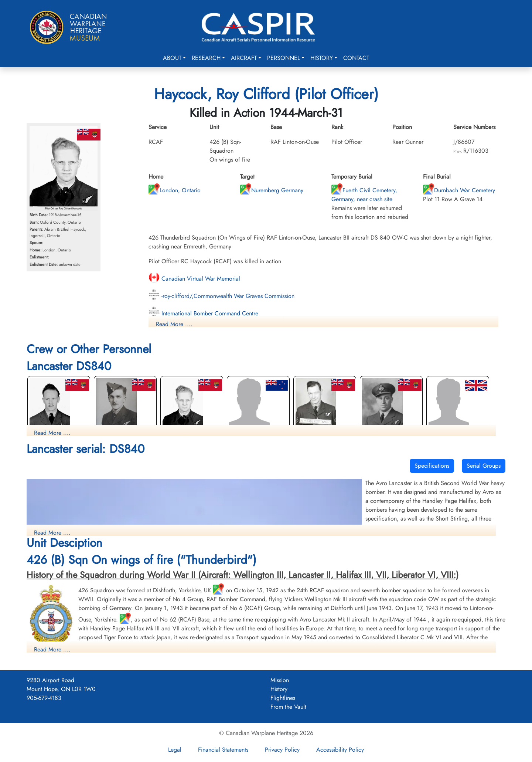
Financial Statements (223, 750)
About (172, 58)
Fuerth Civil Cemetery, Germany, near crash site (364, 195)
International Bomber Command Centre (203, 313)
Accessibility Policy (340, 750)
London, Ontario (175, 190)
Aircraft (244, 58)
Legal (175, 750)
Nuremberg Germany (272, 190)
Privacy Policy (282, 750)
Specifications (432, 466)
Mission (280, 680)
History (322, 58)
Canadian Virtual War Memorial (194, 279)
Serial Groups (484, 466)
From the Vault (288, 707)
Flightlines (283, 698)
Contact (356, 58)
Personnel (284, 58)
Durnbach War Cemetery (459, 190)
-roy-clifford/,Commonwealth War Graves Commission (221, 296)
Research (206, 58)
